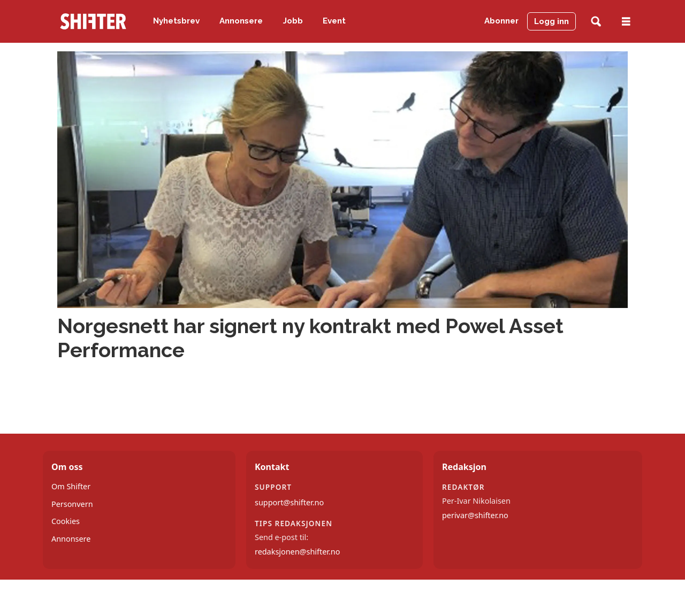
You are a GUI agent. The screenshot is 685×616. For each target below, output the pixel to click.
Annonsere (241, 21)
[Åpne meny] (626, 22)
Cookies (66, 521)
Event (334, 21)
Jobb (293, 21)
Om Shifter (71, 486)
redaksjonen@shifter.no (297, 552)
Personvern (72, 504)
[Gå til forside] (93, 21)
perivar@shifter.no (475, 515)
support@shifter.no (289, 502)
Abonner (501, 21)
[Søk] (596, 22)
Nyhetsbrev (176, 21)
